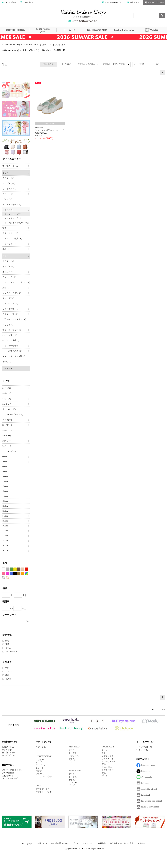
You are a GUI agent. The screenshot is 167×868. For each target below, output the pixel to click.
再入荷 (8, 679)
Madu (152, 30)
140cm (5, 496)
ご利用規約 (101, 843)
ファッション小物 (44, 776)
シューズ (40, 774)
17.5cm (5, 536)
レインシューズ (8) (13, 218)
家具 (104, 764)
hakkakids (145, 783)
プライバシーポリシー (82, 843)
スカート (40, 768)
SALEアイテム (8, 755)
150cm (5, 501)
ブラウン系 (19, 569)
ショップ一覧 (142, 750)
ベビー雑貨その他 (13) (12, 351)
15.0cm (5, 521)
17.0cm (5, 531)
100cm (5, 476)
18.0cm (5, 541)
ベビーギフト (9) (10, 335)
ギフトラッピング (44, 792)
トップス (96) (8, 267)
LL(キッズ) (7, 404)
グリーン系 (11, 569)
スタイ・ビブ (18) (10, 314)
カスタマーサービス (11, 778)
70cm (5, 461)
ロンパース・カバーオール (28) (16, 282)
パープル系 (7, 573)
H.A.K (70, 30)
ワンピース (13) (9, 277)
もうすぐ (9, 671)
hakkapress (146, 771)
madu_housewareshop (150, 807)
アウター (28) (8, 178)
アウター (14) (8, 261)
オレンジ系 (23, 573)
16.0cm (5, 526)
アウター (40, 760)
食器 (104, 753)
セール (8, 648)
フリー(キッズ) (9, 409)
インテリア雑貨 (109, 761)
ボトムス (73, 759)
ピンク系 (4, 573)
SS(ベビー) (7, 430)
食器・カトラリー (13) (12, 330)
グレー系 (7, 569)
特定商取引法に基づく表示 (122, 843)
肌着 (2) (6, 288)
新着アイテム (8, 747)
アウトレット (11, 651)
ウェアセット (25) (10, 303)
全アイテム (41, 747)
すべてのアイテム (10, 166)
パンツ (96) (7, 199)
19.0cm (5, 546)
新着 (7, 675)
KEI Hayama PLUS (97, 30)
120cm (5, 486)
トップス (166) (9, 183)
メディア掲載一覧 (144, 747)
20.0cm (5, 551)
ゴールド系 (7, 577)
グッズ (72, 761)
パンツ (39, 771)
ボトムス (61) (8, 272)
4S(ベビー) (7, 420)
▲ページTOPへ (158, 709)
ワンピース (41, 765)
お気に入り (133, 2)
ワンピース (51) (9, 189)
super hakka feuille (43, 30)
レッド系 (26, 569)
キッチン (106, 750)
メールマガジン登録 (9, 2)
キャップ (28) (8, 298)
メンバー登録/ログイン (113, 2)
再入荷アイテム (9, 753)
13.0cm (5, 511)
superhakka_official (149, 789)
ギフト (105, 775)
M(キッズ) (7, 393)
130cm (5, 491)
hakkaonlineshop (148, 765)
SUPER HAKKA (16, 30)
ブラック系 (15, 573)
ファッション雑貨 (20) (12, 238)
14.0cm (5, 516)
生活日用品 (107, 767)
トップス (40, 762)
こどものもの (108, 770)
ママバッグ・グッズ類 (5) (14, 356)
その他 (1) (7, 362)
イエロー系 (15, 569)
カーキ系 (19, 573)
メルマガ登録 (8, 773)
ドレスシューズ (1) (13, 214)
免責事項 (141, 843)
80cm (5, 466)
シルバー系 (4, 577)
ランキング (7, 750)
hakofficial (146, 795)
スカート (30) (8, 194)
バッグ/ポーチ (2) (10, 346)
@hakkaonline (147, 777)
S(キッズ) (7, 388)
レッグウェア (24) (10, 244)
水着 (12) (6, 249)
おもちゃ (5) (8, 325)
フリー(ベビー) (9, 451)
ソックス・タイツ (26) (12, 293)
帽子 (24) (6, 228)
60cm (5, 457)
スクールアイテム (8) (12, 205)
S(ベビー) (7, 436)
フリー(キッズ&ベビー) (13, 414)
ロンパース (74, 783)
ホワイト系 (4, 569)
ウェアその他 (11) (10, 309)
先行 (7, 641)
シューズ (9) (8, 210)
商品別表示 (48, 64)
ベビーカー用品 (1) (11, 340)
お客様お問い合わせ (60, 843)
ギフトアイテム (43, 789)
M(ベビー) (7, 441)
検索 (162, 16)
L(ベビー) (7, 446)
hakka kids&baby (124, 30)
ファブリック (108, 756)
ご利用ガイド (27, 2)
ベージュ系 (23, 569)
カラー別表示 (65, 64)
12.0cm (5, 506)
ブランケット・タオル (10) (14, 319)
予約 (7, 668)
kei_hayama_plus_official (152, 801)
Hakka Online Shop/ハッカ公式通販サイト (83, 14)
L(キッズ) (7, 399)
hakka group (27, 843)
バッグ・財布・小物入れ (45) (15, 223)
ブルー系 (11, 573)
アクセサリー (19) (10, 233)
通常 (7, 644)
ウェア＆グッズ (109, 759)
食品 (104, 773)
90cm (5, 471)
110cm (5, 481)
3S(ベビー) (7, 425)
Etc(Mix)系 (26, 573)
